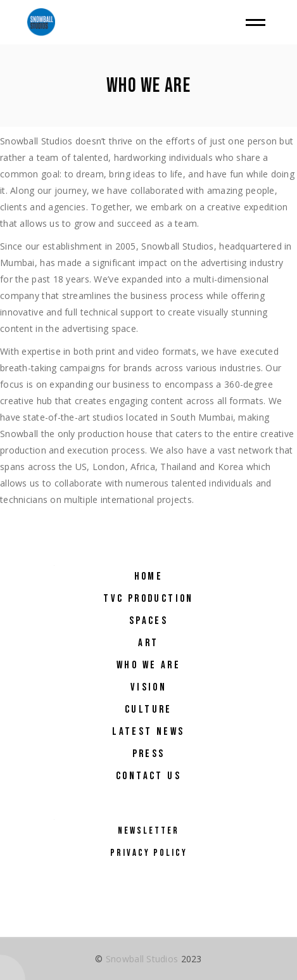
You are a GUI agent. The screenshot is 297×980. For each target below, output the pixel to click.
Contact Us (148, 776)
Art (148, 643)
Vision (148, 687)
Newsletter (148, 831)
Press (149, 754)
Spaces (148, 621)
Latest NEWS (148, 732)
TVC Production (148, 599)
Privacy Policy (149, 853)
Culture (148, 710)
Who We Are (148, 665)
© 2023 (148, 959)
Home (149, 576)
